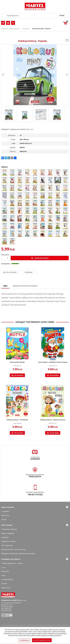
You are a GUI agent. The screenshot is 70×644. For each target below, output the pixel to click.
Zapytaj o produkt (10, 272)
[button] (5, 286)
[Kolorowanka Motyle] (17, 362)
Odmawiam (24, 640)
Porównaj (28, 272)
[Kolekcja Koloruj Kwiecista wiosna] (53, 420)
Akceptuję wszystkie (42, 640)
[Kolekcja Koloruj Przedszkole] (17, 420)
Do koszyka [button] (17, 375)
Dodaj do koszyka (40, 258)
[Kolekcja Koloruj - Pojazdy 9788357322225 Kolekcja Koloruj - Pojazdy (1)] (35, 75)
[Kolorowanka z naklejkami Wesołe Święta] (53, 362)
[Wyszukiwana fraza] (29, 16)
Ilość (5, 255)
